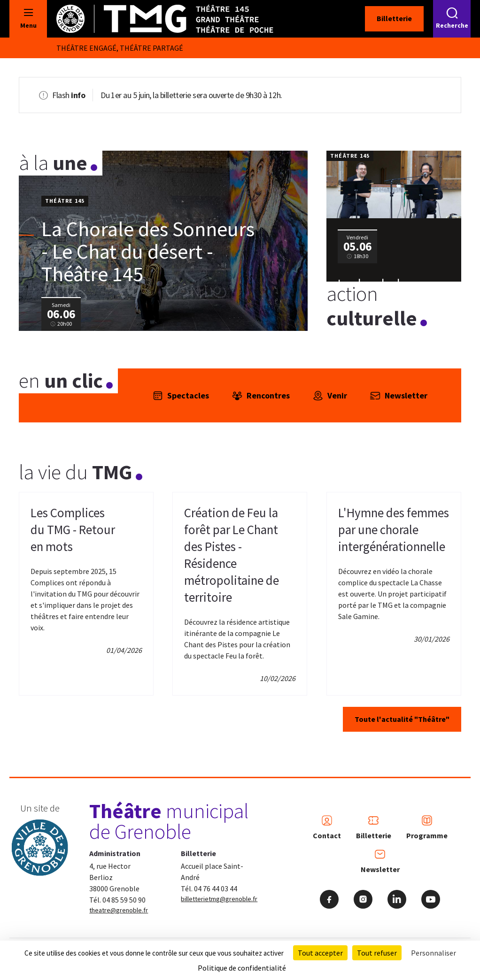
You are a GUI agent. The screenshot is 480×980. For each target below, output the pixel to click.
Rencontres (261, 396)
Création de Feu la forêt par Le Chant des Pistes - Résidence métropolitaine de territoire (232, 555)
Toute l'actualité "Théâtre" (402, 719)
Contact (327, 827)
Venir (330, 396)
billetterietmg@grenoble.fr (219, 899)
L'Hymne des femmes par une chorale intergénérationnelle (394, 529)
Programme (427, 827)
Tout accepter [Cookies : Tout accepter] (320, 953)
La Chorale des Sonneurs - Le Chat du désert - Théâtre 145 (148, 252)
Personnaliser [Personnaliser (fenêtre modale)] (434, 953)
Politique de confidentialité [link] (242, 968)
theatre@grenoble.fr (119, 910)
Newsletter (399, 396)
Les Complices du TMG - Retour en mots (73, 529)
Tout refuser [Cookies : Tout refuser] (377, 953)
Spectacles (181, 396)
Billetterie (394, 18)
